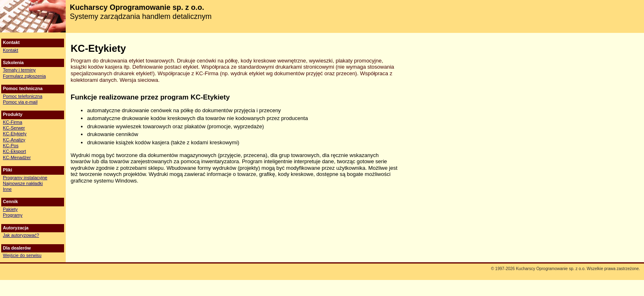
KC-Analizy (14, 140)
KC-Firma (13, 122)
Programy (13, 215)
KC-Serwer (14, 128)
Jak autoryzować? (21, 235)
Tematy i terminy (19, 70)
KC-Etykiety (15, 134)
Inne (7, 189)
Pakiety (10, 209)
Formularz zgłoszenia (24, 76)
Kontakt (10, 50)
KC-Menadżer (17, 157)
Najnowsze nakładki (23, 183)
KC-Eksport (14, 151)
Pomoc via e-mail (20, 102)
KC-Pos (11, 146)
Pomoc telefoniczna (23, 96)
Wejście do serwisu (22, 255)
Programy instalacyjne (25, 178)
